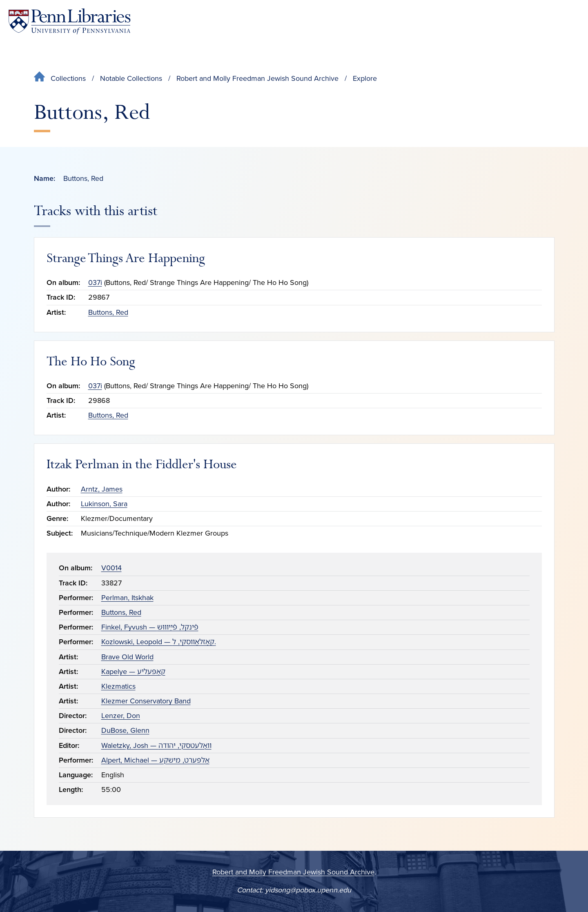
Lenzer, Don (121, 716)
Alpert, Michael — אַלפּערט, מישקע (155, 760)
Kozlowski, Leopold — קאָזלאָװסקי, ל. (159, 642)
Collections (68, 78)
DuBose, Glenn (125, 730)
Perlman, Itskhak (127, 598)
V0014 (111, 568)
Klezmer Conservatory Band (146, 701)
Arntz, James (102, 489)
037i (95, 282)
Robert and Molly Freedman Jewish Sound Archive (257, 78)
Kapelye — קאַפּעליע (133, 672)
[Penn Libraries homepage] (69, 21)
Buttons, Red (108, 312)
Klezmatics (118, 686)
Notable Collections (131, 78)
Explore (365, 78)
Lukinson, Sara (104, 504)
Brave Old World (127, 657)
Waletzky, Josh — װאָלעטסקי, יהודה (156, 745)
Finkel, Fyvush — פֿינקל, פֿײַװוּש (150, 627)
